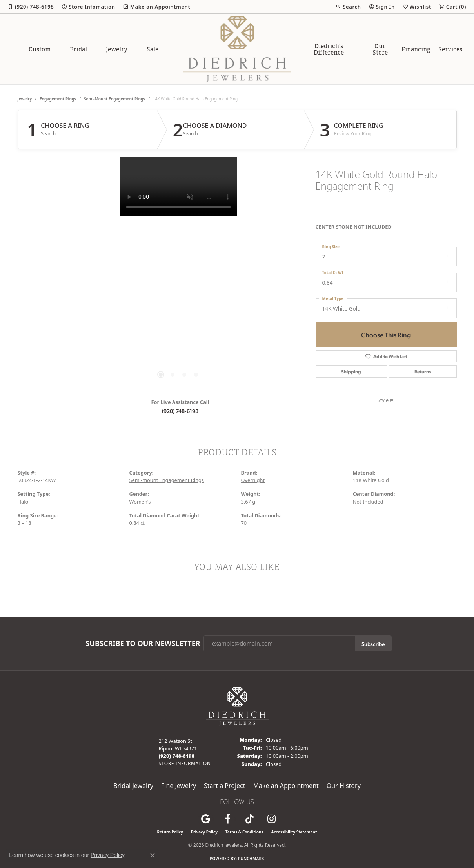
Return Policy (170, 832)
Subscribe (373, 644)
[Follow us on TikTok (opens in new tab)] (250, 819)
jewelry (25, 99)
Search (48, 134)
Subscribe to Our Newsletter (143, 644)
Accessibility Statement (294, 832)
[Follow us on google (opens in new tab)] (206, 819)
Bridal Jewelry (133, 786)
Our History (344, 786)
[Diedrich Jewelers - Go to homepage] (237, 706)
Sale (153, 49)
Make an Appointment (286, 786)
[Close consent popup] (153, 855)
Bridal (78, 49)
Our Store (380, 49)
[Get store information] (185, 763)
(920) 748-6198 (180, 411)
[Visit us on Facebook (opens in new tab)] (228, 819)
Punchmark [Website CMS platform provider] (251, 859)
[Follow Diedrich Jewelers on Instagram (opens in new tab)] (272, 819)
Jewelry (117, 49)
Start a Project (224, 786)
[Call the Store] (177, 756)
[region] (178, 275)
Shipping (351, 371)
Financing (416, 49)
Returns (423, 371)
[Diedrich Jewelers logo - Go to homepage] (237, 49)
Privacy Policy (204, 832)
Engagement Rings (58, 99)
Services (450, 49)
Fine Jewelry (179, 786)
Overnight (253, 480)
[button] (348, 7)
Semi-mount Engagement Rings (114, 99)
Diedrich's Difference (329, 49)
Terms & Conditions (244, 832)
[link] (31, 7)
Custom (40, 49)
